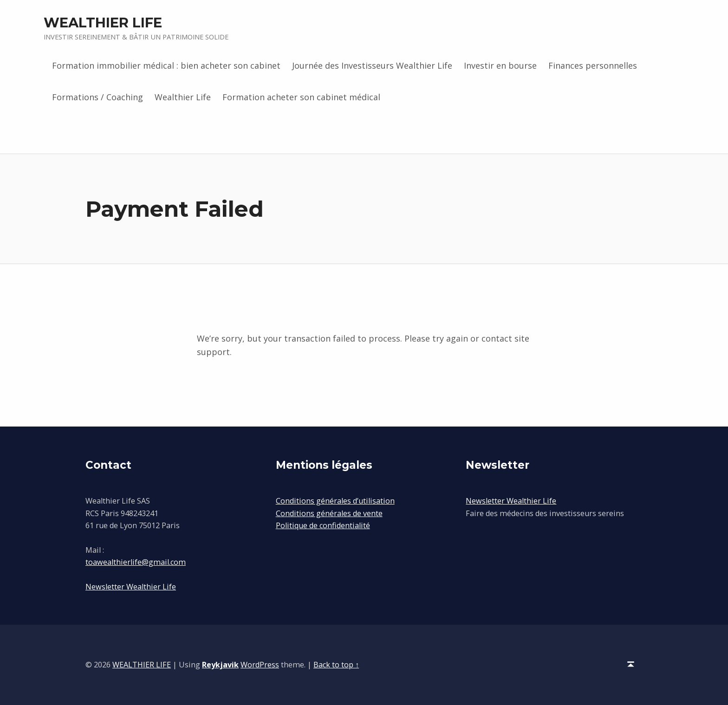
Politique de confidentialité (323, 525)
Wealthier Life (183, 97)
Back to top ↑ (336, 665)
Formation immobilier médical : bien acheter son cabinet (166, 65)
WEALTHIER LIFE (103, 23)
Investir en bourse (500, 65)
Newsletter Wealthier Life (131, 587)
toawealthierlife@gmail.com (136, 562)
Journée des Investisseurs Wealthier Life (372, 65)
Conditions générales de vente (329, 513)
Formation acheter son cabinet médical (301, 97)
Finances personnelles (593, 65)
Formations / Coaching (97, 97)
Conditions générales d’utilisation (335, 501)
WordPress (260, 665)
